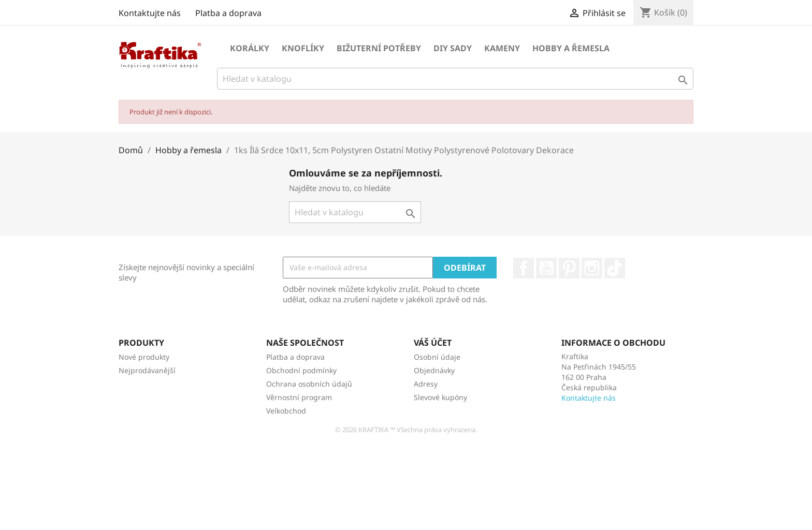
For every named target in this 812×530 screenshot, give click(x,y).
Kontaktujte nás (150, 13)
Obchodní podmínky (301, 370)
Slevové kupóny (440, 397)
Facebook (524, 268)
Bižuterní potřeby (379, 48)
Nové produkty (144, 357)
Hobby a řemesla (571, 48)
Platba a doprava (228, 13)
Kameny (502, 48)
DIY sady (453, 48)
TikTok (615, 268)
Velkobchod (286, 411)
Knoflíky (303, 48)
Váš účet (433, 343)
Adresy (426, 384)
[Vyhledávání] (455, 79)
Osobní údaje (437, 357)
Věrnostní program (299, 397)
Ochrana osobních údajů (309, 384)
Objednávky (434, 370)
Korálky (250, 48)
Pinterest (569, 268)
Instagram (592, 268)
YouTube (546, 268)
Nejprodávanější (147, 370)
